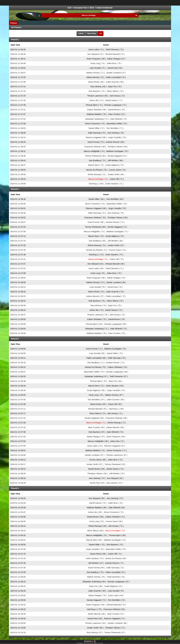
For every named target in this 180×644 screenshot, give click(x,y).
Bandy (143, 3)
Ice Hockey (69, 3)
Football (57, 3)
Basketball (82, 3)
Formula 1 (95, 3)
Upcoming (91, 33)
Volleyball (120, 3)
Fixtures (14, 23)
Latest (81, 33)
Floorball (132, 3)
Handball (108, 3)
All (101, 33)
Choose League (39, 3)
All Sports (154, 3)
